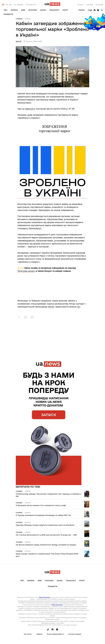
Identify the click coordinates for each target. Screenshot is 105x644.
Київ (23, 10)
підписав (80, 253)
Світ (6, 10)
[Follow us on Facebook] (95, 10)
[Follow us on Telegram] (98, 10)
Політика (33, 10)
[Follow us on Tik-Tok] (91, 10)
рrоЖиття (8, 14)
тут (79, 307)
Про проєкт (28, 634)
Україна (14, 10)
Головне (19, 19)
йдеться (29, 109)
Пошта (82, 10)
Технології (54, 10)
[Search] (102, 10)
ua (89, 10)
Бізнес (43, 10)
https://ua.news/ (44, 597)
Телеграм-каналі (26, 271)
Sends (51, 307)
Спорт (65, 10)
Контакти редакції (75, 634)
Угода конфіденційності (55, 634)
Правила (39, 634)
